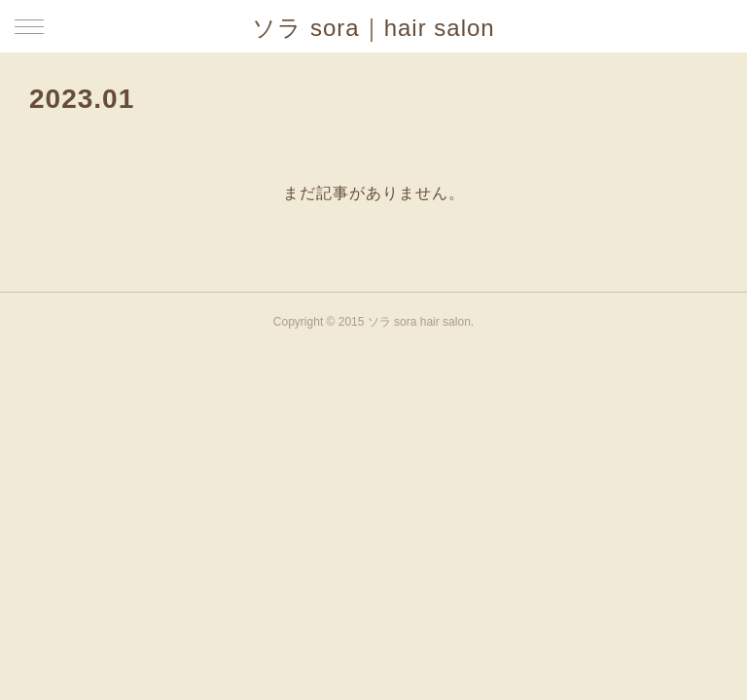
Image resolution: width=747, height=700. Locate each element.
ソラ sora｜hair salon (373, 28)
